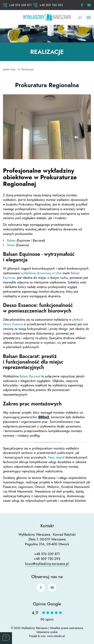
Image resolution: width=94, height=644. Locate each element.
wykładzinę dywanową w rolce (41, 273)
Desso (11, 245)
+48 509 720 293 (47, 559)
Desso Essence (13, 324)
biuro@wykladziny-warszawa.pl (47, 564)
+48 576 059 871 (47, 554)
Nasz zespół (57, 457)
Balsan (11, 240)
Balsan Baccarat (30, 376)
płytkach (78, 320)
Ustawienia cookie (47, 632)
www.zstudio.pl (56, 636)
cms (43, 636)
